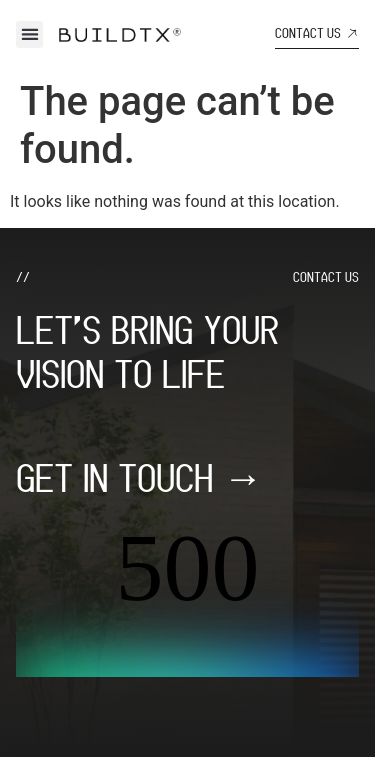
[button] (29, 34)
